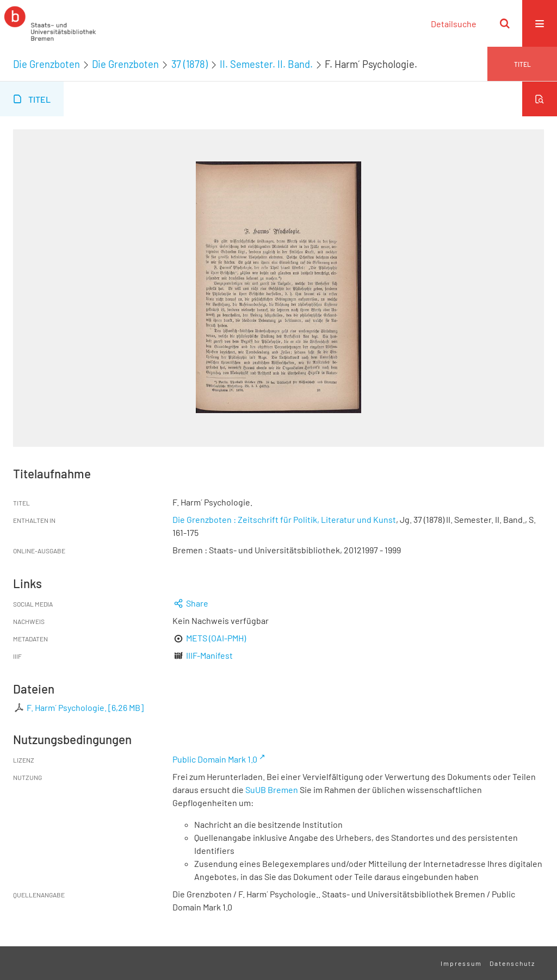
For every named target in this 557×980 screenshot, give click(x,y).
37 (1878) (190, 64)
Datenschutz (512, 963)
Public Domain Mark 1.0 (215, 759)
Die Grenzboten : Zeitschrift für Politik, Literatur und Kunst (284, 519)
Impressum (461, 963)
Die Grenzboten (47, 64)
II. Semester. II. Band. (266, 64)
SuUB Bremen (272, 789)
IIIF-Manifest (209, 655)
